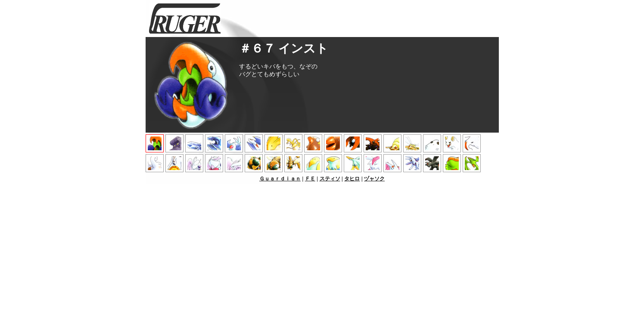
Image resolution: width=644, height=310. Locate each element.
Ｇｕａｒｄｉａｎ (280, 179)
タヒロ (352, 179)
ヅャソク (374, 179)
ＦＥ (310, 179)
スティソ (330, 179)
